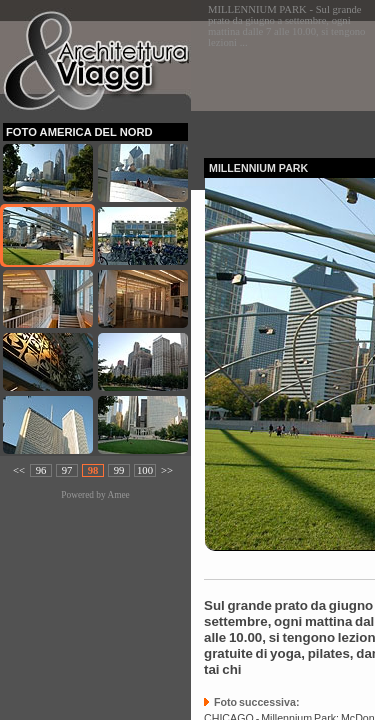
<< (19, 470)
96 (41, 470)
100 (145, 470)
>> (167, 470)
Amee (118, 495)
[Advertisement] (289, 83)
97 (67, 470)
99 (119, 470)
